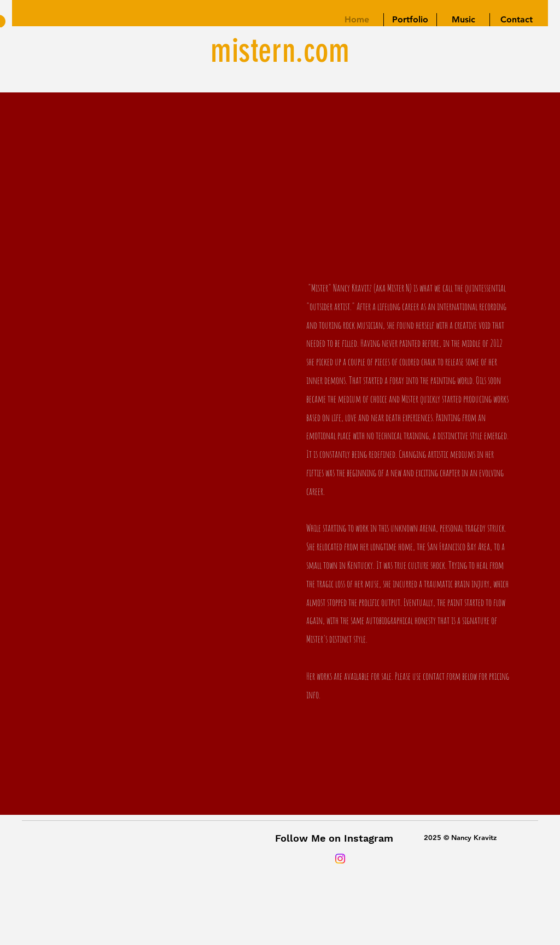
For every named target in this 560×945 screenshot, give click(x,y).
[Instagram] (340, 859)
